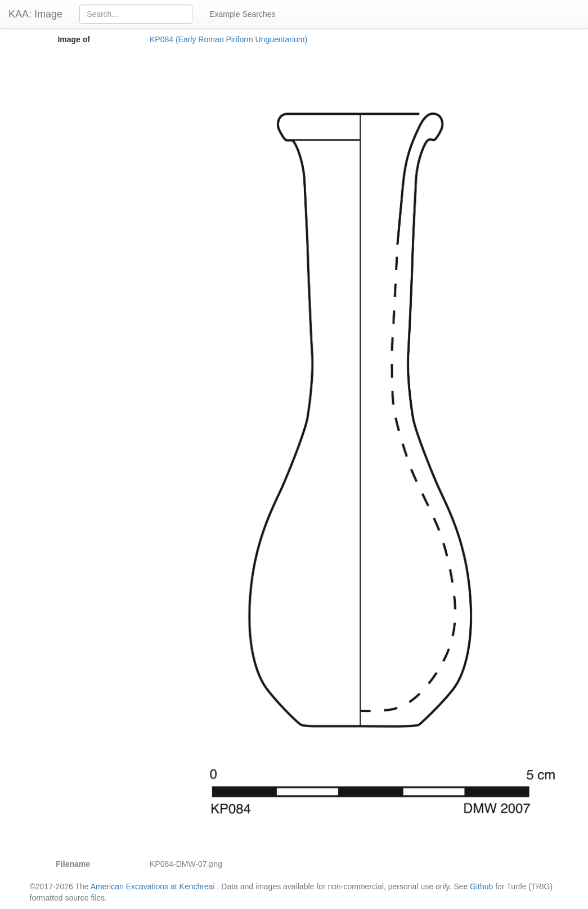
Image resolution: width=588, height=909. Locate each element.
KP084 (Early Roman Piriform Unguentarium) (228, 39)
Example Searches (243, 14)
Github (481, 886)
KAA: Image (35, 14)
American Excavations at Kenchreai (153, 886)
